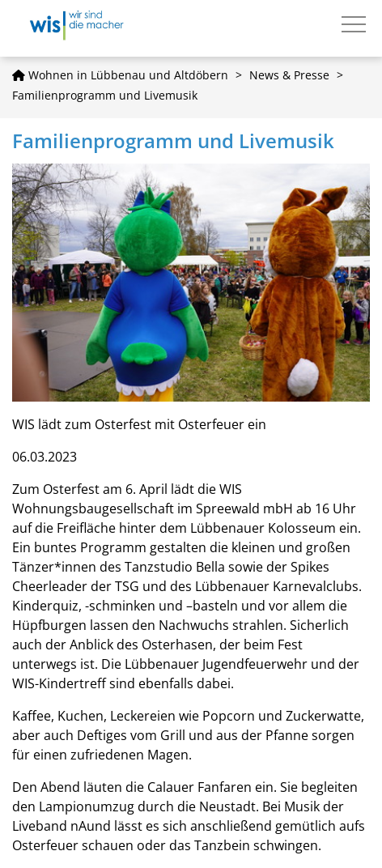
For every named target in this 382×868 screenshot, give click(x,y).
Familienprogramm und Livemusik (105, 95)
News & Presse (289, 75)
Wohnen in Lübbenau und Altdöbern (120, 75)
